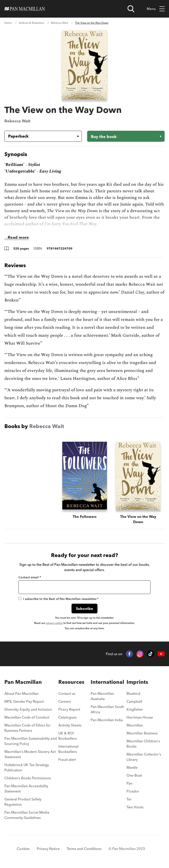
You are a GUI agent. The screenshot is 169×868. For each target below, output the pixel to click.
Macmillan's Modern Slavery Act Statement (30, 754)
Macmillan (135, 725)
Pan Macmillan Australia (102, 696)
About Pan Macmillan (21, 693)
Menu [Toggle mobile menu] (156, 9)
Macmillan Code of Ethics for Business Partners (28, 728)
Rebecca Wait (60, 23)
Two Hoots (135, 807)
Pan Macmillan (23, 682)
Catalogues (67, 717)
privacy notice (54, 623)
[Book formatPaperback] (40, 136)
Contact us (67, 693)
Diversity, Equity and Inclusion (28, 709)
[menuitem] (31, 695)
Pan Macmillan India (107, 720)
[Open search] (131, 9)
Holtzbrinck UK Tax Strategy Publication (27, 767)
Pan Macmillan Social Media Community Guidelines (27, 815)
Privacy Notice (48, 849)
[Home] (25, 9)
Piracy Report (69, 709)
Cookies (23, 849)
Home (8, 23)
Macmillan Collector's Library (144, 757)
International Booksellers (68, 749)
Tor (129, 799)
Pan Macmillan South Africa (107, 709)
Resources (71, 682)
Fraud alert (67, 759)
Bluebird (133, 693)
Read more (18, 237)
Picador (133, 791)
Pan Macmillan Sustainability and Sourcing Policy (31, 741)
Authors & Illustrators (31, 23)
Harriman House (140, 717)
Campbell (134, 701)
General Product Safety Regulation (23, 802)
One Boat (134, 775)
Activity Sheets (70, 725)
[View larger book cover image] (85, 65)
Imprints (137, 682)
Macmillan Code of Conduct (27, 717)
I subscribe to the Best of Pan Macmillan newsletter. (58, 599)
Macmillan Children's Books (143, 744)
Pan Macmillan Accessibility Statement (26, 789)
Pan (130, 783)
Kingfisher (135, 709)
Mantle (132, 767)
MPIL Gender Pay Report (24, 701)
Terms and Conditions (84, 849)
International (107, 682)
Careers (65, 701)
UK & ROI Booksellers (68, 736)
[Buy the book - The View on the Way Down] (126, 136)
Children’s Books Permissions (28, 778)
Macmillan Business (142, 733)
